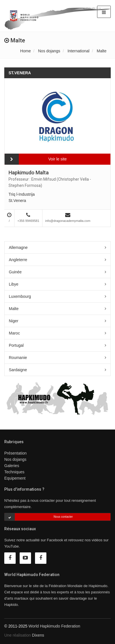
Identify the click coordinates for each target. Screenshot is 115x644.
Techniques (14, 472)
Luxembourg (20, 296)
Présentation (16, 453)
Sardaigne (18, 370)
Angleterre (18, 260)
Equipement (15, 478)
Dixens (38, 635)
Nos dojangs (49, 51)
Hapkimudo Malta (29, 173)
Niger (14, 321)
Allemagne (18, 247)
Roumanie (18, 358)
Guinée (15, 272)
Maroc (14, 333)
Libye (14, 284)
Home (25, 51)
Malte (102, 51)
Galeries (12, 466)
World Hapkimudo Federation (54, 626)
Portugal (16, 345)
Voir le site (58, 159)
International (78, 51)
